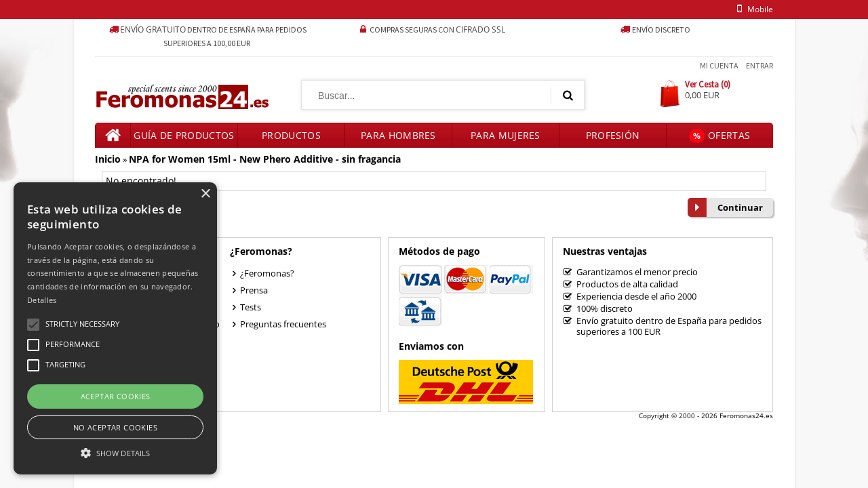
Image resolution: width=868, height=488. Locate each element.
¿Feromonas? (267, 273)
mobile (753, 9)
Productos (291, 135)
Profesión (613, 135)
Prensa (254, 290)
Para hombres (398, 135)
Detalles (42, 300)
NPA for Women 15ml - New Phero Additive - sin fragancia (265, 159)
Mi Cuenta (719, 65)
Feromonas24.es (746, 415)
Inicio (108, 159)
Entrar (759, 65)
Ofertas (719, 136)
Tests (251, 307)
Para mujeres (506, 135)
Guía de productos (184, 135)
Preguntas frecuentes (283, 324)
